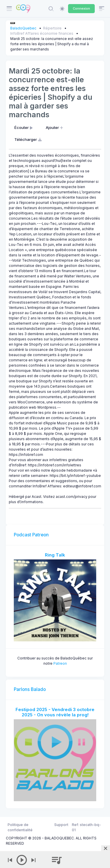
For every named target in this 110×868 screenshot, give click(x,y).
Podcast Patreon (31, 535)
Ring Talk (55, 555)
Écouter (24, 127)
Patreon (60, 663)
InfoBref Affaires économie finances (42, 33)
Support (61, 825)
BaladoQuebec (23, 28)
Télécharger (29, 139)
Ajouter (55, 127)
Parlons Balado (30, 689)
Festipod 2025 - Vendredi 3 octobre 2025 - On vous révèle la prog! (55, 712)
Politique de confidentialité (20, 827)
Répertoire (52, 28)
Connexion (81, 8)
